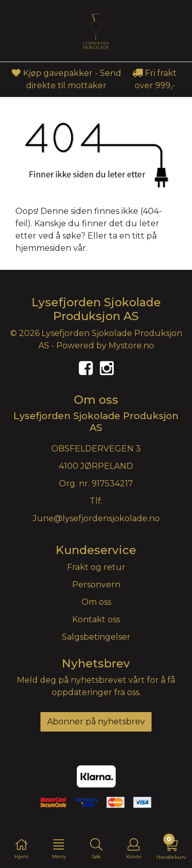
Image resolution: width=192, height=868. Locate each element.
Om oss (96, 602)
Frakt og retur (96, 567)
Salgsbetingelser (96, 637)
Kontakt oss (96, 619)
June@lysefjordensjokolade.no (96, 518)
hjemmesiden (43, 248)
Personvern (96, 585)
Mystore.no (131, 346)
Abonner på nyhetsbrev (96, 722)
